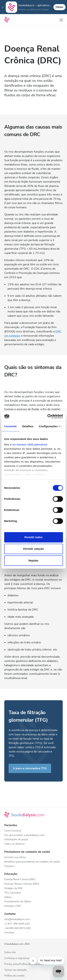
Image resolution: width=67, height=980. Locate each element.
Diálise (8, 897)
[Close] (3, 7)
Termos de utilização (16, 970)
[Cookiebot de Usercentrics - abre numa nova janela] (48, 416)
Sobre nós (10, 952)
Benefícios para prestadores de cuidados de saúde (32, 862)
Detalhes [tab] (28, 426)
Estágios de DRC (14, 888)
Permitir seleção (34, 549)
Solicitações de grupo (16, 840)
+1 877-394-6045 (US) (17, 924)
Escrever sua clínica (15, 857)
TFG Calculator (13, 893)
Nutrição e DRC (13, 906)
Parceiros (9, 866)
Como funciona (13, 831)
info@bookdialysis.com (17, 919)
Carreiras (9, 933)
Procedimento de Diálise (18, 902)
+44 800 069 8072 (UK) (17, 928)
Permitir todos (34, 537)
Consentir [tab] (10, 426)
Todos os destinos (14, 844)
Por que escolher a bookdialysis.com (24, 835)
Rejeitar (33, 561)
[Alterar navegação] (61, 20)
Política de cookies (14, 976)
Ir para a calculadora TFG (30, 768)
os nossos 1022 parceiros (30, 444)
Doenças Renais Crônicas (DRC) (22, 884)
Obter (59, 7)
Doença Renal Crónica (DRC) (20, 880)
